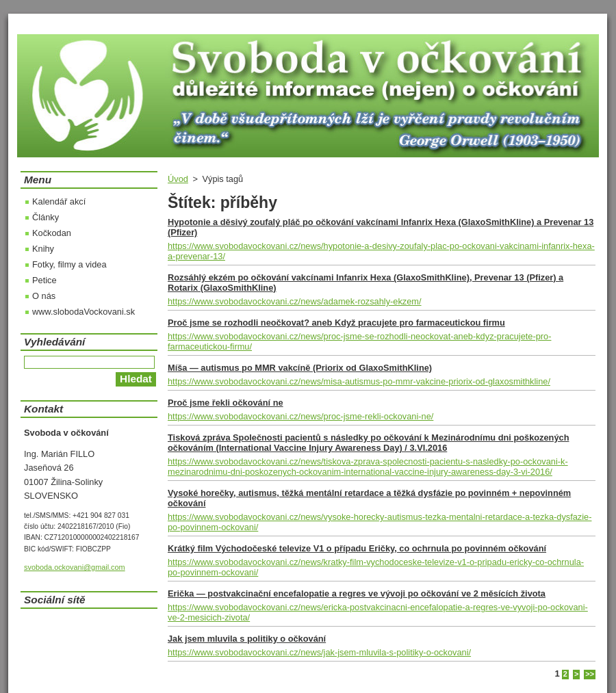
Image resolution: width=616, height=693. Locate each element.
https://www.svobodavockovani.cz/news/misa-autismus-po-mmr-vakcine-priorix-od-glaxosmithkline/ (359, 381)
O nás (44, 296)
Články (46, 217)
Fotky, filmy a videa (69, 264)
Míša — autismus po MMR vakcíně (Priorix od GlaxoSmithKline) (300, 368)
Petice (44, 280)
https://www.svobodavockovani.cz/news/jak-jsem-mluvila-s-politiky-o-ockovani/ (319, 652)
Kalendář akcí (59, 201)
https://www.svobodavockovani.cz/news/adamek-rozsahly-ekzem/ (295, 301)
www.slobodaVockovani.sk (84, 312)
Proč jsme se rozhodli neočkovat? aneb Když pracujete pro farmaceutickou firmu (336, 323)
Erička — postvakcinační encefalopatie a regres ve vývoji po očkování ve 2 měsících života (357, 593)
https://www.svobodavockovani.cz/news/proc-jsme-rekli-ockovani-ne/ (300, 416)
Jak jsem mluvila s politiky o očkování (247, 639)
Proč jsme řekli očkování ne (226, 403)
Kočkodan (52, 233)
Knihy (43, 249)
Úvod (178, 179)
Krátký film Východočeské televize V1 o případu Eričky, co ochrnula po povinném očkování (357, 548)
